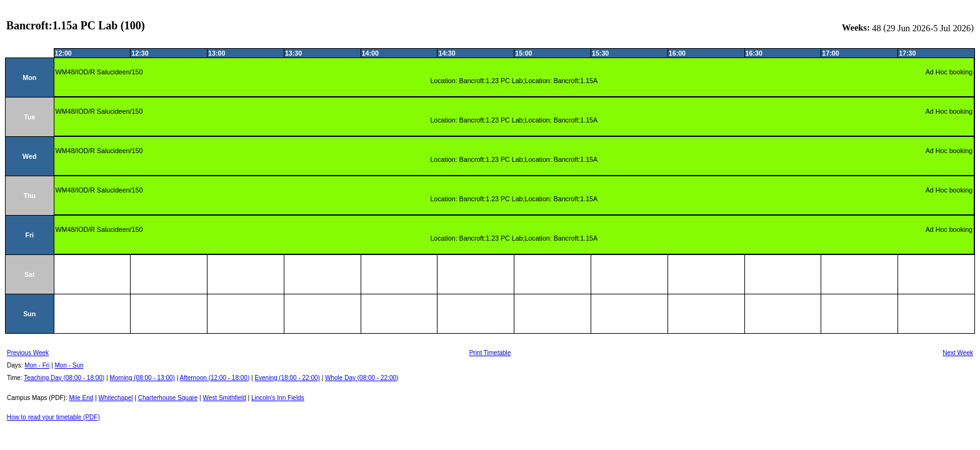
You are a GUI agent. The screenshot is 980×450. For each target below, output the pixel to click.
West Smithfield (225, 398)
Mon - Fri (37, 365)
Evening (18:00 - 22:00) (287, 378)
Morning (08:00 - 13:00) (142, 378)
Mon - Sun (69, 365)
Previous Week (28, 353)
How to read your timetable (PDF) (53, 417)
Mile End (81, 398)
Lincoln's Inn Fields (278, 398)
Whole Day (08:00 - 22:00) (362, 378)
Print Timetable (490, 353)
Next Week (958, 353)
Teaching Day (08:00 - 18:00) (64, 378)
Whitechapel (116, 398)
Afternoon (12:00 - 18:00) (214, 378)
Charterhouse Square (168, 398)
